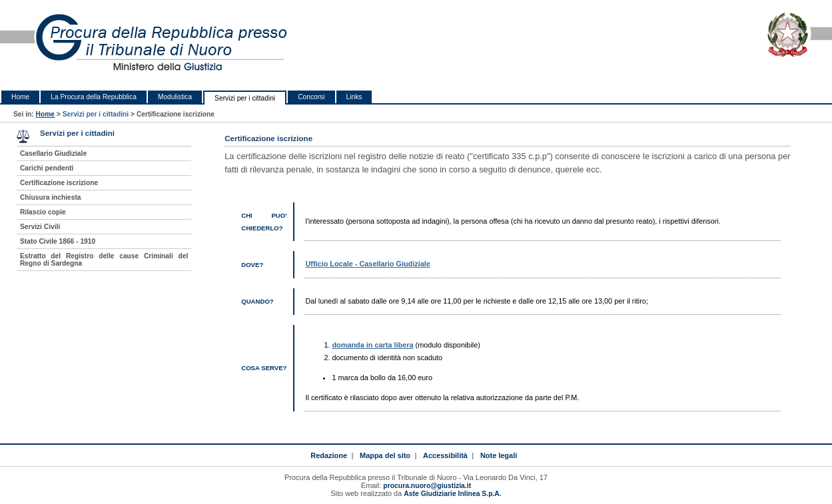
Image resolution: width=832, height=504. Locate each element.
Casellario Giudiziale (53, 153)
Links (354, 97)
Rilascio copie (43, 212)
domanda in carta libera (372, 345)
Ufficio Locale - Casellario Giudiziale (367, 264)
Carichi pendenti (47, 168)
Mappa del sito (385, 455)
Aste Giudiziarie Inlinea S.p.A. (452, 494)
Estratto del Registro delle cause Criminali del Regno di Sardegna (104, 260)
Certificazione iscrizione (59, 183)
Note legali (499, 455)
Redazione (329, 455)
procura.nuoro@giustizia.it (427, 486)
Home (20, 97)
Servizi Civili (40, 227)
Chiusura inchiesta (51, 197)
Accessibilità (445, 455)
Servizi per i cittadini (245, 98)
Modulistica (175, 97)
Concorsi (311, 97)
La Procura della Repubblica (94, 97)
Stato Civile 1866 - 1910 (58, 241)
